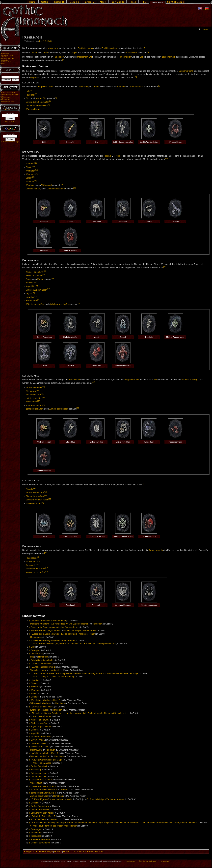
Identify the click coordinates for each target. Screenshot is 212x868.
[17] (33, 177)
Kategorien (29, 852)
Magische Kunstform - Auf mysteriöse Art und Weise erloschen (59, 624)
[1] (144, 47)
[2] (149, 52)
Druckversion (6, 100)
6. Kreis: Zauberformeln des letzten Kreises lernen (54, 826)
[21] (165, 267)
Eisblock (30, 283)
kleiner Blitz (41, 98)
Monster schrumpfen (35, 572)
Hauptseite (5, 54)
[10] (49, 105)
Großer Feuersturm (35, 493)
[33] (43, 387)
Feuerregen (31, 558)
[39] (78, 408)
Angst (28, 279)
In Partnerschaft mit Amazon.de (10, 122)
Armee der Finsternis (35, 569)
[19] (61, 184)
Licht (28, 91)
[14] (34, 166)
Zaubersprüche (186, 71)
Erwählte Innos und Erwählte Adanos (49, 621)
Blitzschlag (31, 391)
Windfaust (30, 174)
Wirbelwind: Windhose (41, 703)
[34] (37, 390)
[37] (39, 401)
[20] (74, 188)
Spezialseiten (6, 98)
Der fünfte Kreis (45, 41)
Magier (74, 53)
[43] (46, 495)
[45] (42, 503)
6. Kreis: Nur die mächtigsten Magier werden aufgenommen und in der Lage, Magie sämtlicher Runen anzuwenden (85, 823)
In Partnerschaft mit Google (10, 142)
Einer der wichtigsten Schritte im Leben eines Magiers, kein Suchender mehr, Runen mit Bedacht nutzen (80, 713)
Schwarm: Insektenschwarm (43, 790)
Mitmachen (5, 60)
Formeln (121, 87)
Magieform (53, 48)
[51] (46, 571)
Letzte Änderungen (8, 59)
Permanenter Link (7, 101)
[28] (33, 293)
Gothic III (99, 852)
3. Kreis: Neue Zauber (41, 716)
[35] (43, 394)
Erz (141, 57)
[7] (36, 94)
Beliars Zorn (36, 750)
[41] (35, 488)
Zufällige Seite (6, 62)
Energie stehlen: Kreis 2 (43, 707)
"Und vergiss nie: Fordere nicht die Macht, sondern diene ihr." (169, 823)
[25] (35, 282)
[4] (136, 77)
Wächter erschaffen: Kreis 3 (45, 753)
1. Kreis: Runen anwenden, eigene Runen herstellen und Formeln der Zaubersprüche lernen (73, 644)
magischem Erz (84, 57)
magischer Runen (46, 87)
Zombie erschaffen (34, 409)
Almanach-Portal (7, 55)
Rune (45, 53)
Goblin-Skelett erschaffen (37, 102)
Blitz (28, 98)
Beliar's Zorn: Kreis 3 (40, 747)
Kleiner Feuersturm (35, 272)
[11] (43, 108)
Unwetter (30, 297)
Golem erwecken (34, 395)
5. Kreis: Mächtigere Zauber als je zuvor (106, 799)
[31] (79, 303)
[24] (53, 278)
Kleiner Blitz (38, 654)
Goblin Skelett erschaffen (42, 660)
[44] (50, 499)
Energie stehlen (33, 189)
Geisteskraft (132, 53)
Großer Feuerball (34, 387)
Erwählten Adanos (110, 48)
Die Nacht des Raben (83, 852)
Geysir (29, 293)
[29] (36, 296)
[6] (31, 90)
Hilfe (3, 64)
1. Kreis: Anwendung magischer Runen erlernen (53, 640)
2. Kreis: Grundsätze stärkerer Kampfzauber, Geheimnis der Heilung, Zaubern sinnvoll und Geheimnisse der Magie (85, 673)
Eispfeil (29, 167)
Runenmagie (36, 637)
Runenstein (59, 57)
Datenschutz (131, 861)
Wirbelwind (47, 185)
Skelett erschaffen (34, 276)
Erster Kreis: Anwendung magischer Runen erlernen (55, 627)
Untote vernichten (34, 398)
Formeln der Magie (190, 380)
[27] (49, 289)
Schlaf (29, 178)
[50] (47, 568)
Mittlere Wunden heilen (36, 290)
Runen (96, 87)
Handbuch (97, 624)
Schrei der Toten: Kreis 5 (43, 816)
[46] (46, 553)
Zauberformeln (169, 57)
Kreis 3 (42, 740)
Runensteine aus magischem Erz (46, 630)
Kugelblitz (30, 286)
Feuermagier (125, 57)
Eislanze (30, 182)
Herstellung (83, 87)
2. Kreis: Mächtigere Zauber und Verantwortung (52, 677)
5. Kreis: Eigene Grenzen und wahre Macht (52, 799)
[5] (159, 86)
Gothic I (58, 852)
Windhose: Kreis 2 (51, 700)
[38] (44, 405)
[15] (37, 170)
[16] (36, 174)
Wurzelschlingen (33, 109)
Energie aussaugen (56, 189)
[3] (63, 60)
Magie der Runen (87, 634)
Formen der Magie (44, 852)
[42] (45, 492)
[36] (44, 397)
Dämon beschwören (35, 496)
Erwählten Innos (85, 48)
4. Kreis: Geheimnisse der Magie (47, 760)
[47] (38, 557)
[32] (93, 382)
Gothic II (67, 852)
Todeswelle (31, 565)
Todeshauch (31, 561)
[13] (36, 163)
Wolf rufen (30, 171)
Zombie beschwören (59, 409)
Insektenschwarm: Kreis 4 (44, 786)
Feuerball (30, 164)
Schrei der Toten (33, 503)
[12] (167, 158)
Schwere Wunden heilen (37, 500)
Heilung (107, 156)
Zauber (34, 53)
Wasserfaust (31, 402)
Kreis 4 (49, 780)
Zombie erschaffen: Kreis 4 (43, 793)
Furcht (40, 279)
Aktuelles (4, 57)
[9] (50, 101)
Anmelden (205, 29)
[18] (35, 181)
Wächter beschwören (60, 304)
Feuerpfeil (30, 95)
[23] (44, 275)
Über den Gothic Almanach (148, 861)
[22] (45, 271)
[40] (145, 484)
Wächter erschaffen (35, 304)
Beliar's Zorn (32, 301)
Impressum (165, 861)
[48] (38, 561)
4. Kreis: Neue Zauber (41, 763)
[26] (36, 285)
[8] (56, 98)
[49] (38, 564)
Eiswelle (30, 489)
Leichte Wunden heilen (36, 106)
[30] (39, 300)
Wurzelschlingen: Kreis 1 (43, 667)
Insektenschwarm (34, 405)
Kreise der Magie (69, 634)
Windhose (30, 185)
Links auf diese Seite (8, 93)
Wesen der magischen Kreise (46, 634)
